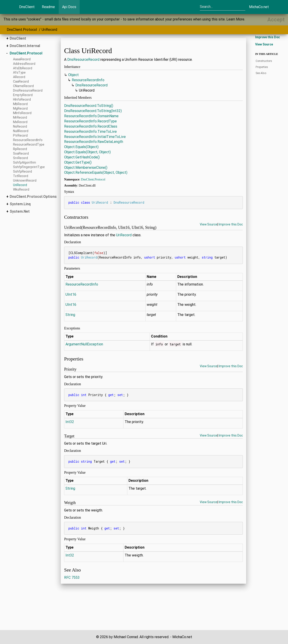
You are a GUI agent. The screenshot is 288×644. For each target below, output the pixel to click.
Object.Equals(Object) (81, 147)
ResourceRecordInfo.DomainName (91, 116)
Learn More (235, 19)
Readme (48, 7)
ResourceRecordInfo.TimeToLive (90, 132)
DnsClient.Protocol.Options (33, 197)
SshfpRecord (22, 171)
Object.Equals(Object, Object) (87, 152)
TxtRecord (21, 176)
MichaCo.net (259, 7)
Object (73, 75)
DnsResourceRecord (28, 90)
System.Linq (20, 204)
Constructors (264, 61)
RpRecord (20, 149)
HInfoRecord (22, 99)
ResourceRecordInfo (28, 140)
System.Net (20, 211)
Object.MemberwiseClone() (86, 168)
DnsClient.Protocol (22, 30)
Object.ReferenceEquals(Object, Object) (96, 172)
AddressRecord (24, 64)
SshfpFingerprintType (29, 167)
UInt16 (71, 294)
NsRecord (20, 126)
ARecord (19, 77)
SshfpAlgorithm (25, 162)
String (70, 315)
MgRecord (20, 108)
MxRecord (20, 122)
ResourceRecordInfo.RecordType (90, 121)
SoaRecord (21, 153)
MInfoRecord (22, 113)
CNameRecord (23, 86)
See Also (261, 73)
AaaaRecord (22, 59)
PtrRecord (20, 135)
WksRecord (21, 189)
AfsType (19, 72)
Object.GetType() (78, 162)
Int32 (70, 422)
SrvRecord (20, 158)
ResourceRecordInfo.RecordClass (91, 126)
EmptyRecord (23, 95)
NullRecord (21, 131)
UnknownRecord (25, 180)
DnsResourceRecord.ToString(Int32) (93, 111)
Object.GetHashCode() (82, 157)
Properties (262, 67)
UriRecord (49, 30)
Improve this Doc (231, 224)
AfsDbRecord (23, 68)
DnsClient (27, 7)
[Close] (276, 20)
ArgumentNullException (84, 344)
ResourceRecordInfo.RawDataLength (94, 142)
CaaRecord (21, 81)
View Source (209, 224)
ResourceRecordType (29, 144)
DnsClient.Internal (25, 46)
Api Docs (69, 7)
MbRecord (20, 104)
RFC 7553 (72, 578)
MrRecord (20, 117)
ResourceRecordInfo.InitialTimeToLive (95, 137)
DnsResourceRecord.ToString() (89, 106)
